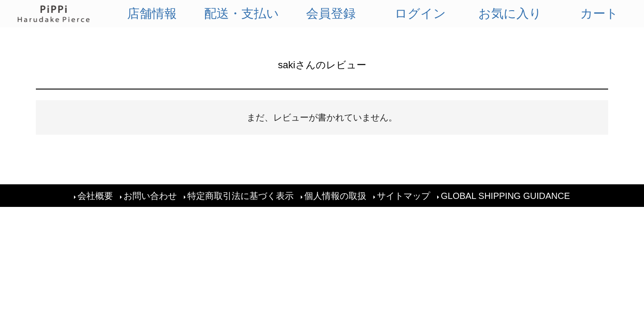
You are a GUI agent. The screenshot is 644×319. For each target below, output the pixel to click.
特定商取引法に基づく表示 (241, 196)
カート (599, 14)
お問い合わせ (150, 196)
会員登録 (331, 14)
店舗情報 (152, 14)
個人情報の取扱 (335, 196)
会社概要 (95, 196)
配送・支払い (242, 14)
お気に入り (510, 14)
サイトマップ (403, 196)
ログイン (420, 14)
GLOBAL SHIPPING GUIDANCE (505, 196)
